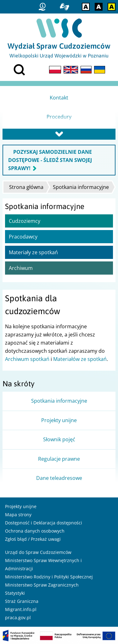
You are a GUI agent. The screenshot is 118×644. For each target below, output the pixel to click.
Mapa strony (18, 515)
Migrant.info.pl (21, 609)
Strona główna (26, 187)
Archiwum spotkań (27, 359)
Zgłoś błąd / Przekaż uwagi (33, 539)
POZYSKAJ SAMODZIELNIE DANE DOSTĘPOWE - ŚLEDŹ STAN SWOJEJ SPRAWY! (50, 160)
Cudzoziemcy (25, 221)
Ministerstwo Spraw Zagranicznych (42, 585)
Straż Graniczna (22, 601)
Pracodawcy (23, 237)
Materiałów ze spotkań (80, 359)
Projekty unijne (21, 506)
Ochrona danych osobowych (35, 531)
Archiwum (21, 268)
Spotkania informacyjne (81, 187)
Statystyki (15, 593)
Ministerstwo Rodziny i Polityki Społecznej (49, 577)
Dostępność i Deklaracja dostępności (44, 523)
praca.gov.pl (18, 617)
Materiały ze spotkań (33, 252)
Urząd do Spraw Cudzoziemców (38, 552)
